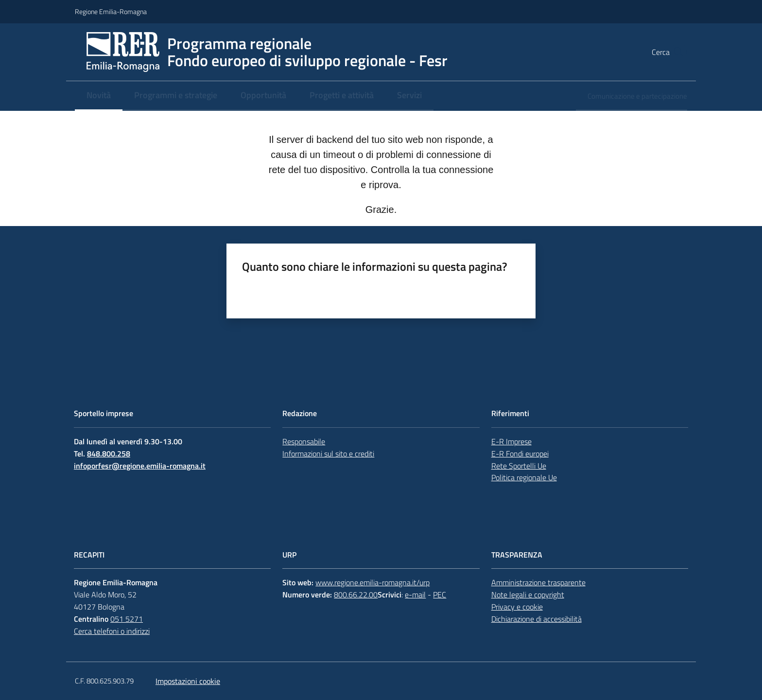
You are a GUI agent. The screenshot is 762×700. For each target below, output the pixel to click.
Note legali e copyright (528, 595)
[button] (675, 52)
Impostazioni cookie (188, 681)
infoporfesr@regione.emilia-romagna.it (140, 466)
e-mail (415, 595)
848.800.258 (109, 454)
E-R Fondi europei (520, 454)
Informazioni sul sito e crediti (328, 454)
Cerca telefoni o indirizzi (112, 631)
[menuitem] (99, 96)
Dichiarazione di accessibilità (537, 619)
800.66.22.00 (356, 595)
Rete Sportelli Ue (519, 466)
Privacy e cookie (517, 607)
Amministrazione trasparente (538, 582)
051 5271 (127, 619)
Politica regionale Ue (524, 477)
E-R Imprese (511, 441)
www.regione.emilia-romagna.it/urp (372, 582)
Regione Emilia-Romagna (111, 11)
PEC (440, 595)
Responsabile (304, 441)
